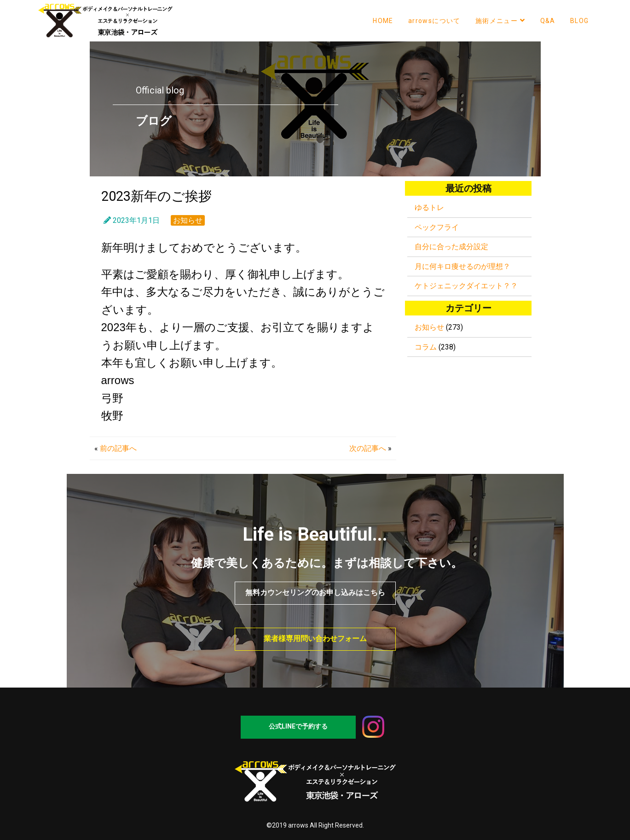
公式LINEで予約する (298, 726)
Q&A (548, 21)
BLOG (580, 21)
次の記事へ (368, 448)
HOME (383, 21)
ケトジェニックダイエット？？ (466, 286)
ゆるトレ (429, 207)
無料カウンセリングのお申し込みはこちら (315, 592)
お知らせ (188, 220)
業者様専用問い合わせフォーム (315, 639)
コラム (426, 347)
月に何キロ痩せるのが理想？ (462, 266)
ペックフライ (437, 227)
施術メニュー (500, 20)
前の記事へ (118, 448)
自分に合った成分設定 (451, 247)
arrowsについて (434, 21)
